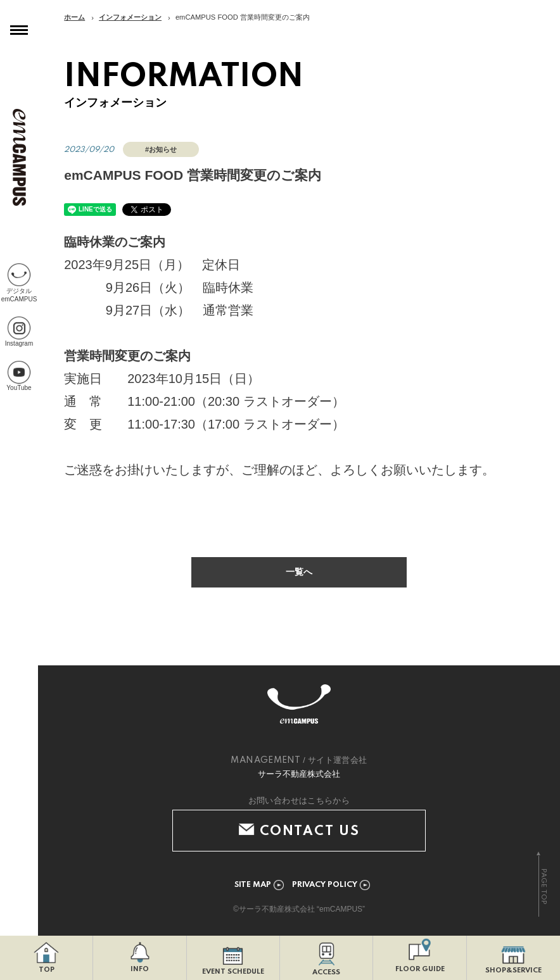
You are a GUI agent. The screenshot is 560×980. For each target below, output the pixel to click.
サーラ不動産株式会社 (299, 774)
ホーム (74, 17)
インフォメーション (130, 17)
